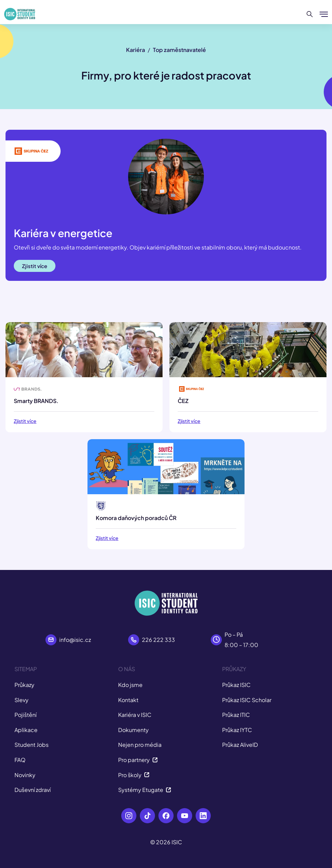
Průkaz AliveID (240, 745)
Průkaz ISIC (236, 685)
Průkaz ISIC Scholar (247, 700)
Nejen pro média (140, 745)
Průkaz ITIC (236, 715)
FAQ (20, 760)
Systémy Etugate (145, 790)
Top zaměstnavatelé (179, 50)
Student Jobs (32, 745)
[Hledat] (310, 14)
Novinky (25, 775)
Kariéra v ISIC (135, 715)
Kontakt (128, 700)
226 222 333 (158, 640)
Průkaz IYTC (237, 730)
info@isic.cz (75, 640)
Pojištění (25, 715)
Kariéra (136, 50)
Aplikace (26, 730)
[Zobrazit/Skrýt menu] (324, 14)
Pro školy (134, 775)
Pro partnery (138, 760)
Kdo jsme (130, 685)
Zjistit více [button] (35, 266)
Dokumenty (133, 730)
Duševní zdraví (33, 790)
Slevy (22, 700)
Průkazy (24, 685)
